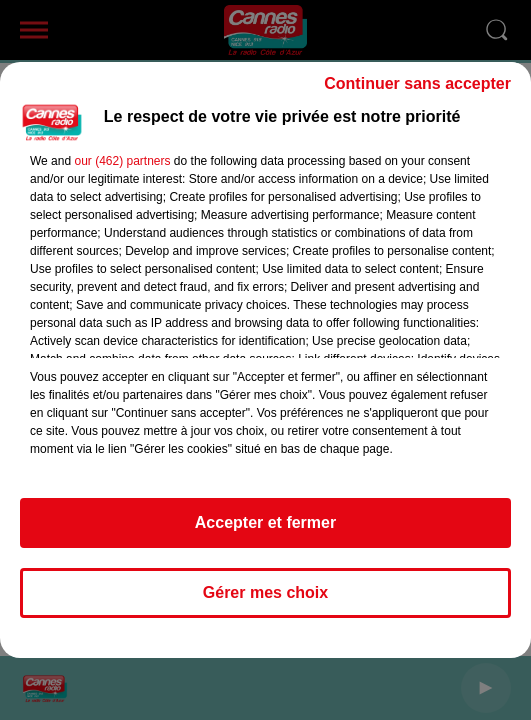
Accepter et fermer (265, 522)
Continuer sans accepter (417, 83)
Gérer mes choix (265, 592)
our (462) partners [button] (122, 161)
